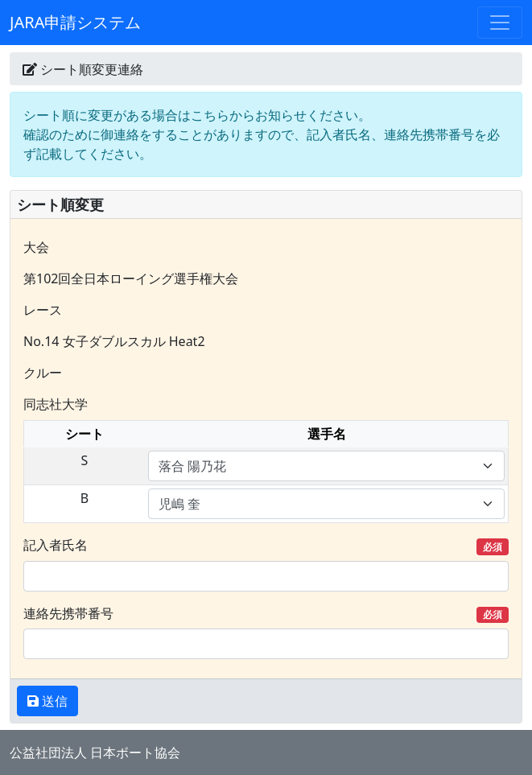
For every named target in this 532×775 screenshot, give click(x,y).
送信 (53, 701)
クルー (43, 373)
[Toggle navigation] (500, 23)
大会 (36, 247)
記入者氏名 (266, 545)
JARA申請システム (75, 22)
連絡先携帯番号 (266, 614)
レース (43, 310)
